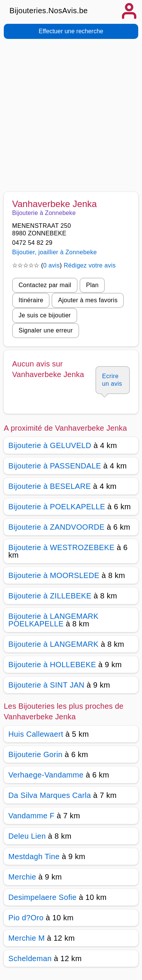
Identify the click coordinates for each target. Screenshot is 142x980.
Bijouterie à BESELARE (50, 486)
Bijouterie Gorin (35, 754)
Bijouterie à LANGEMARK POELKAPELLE (53, 620)
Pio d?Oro (26, 918)
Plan (92, 285)
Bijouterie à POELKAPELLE (57, 507)
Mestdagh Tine (34, 856)
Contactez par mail (45, 285)
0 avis (51, 265)
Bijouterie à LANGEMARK (53, 644)
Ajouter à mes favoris (88, 300)
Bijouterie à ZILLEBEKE (50, 596)
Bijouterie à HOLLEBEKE (52, 665)
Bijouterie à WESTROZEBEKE (61, 547)
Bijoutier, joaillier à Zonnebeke (55, 252)
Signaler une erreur (46, 330)
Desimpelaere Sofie (42, 897)
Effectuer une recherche (71, 31)
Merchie (22, 877)
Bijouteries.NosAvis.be (49, 11)
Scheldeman (30, 958)
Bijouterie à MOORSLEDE (54, 575)
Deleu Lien (27, 836)
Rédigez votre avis (90, 265)
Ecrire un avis (112, 380)
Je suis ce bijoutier (45, 315)
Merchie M (27, 938)
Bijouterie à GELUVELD (50, 445)
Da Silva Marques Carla (50, 795)
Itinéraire (31, 300)
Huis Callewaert (36, 734)
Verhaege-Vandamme (46, 775)
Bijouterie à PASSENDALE (55, 466)
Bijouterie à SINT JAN (46, 685)
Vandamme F (31, 816)
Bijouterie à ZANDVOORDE (56, 527)
